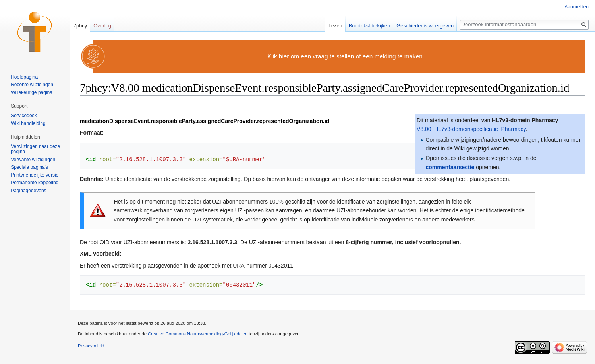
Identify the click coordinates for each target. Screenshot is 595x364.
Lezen (335, 26)
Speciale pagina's (29, 167)
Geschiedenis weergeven (425, 26)
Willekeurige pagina (32, 92)
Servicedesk (24, 116)
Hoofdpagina (24, 77)
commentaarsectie (450, 167)
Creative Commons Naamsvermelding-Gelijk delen (198, 334)
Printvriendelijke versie (35, 175)
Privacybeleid (91, 346)
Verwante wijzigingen (33, 160)
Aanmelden (577, 7)
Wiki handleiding (28, 123)
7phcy (80, 26)
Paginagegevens (28, 191)
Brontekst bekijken (370, 26)
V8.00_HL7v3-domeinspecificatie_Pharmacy (471, 129)
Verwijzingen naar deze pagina (35, 149)
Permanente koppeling (35, 183)
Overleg (102, 26)
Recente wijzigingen (32, 85)
